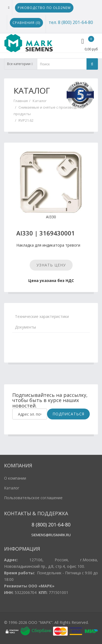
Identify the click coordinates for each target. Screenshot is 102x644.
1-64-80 (62, 525)
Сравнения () (26, 23)
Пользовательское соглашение (33, 498)
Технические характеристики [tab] (42, 316)
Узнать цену (51, 265)
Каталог (40, 101)
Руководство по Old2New (44, 8)
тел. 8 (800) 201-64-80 (71, 22)
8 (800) (39, 525)
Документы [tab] (25, 327)
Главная (21, 101)
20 (50, 525)
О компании (15, 478)
